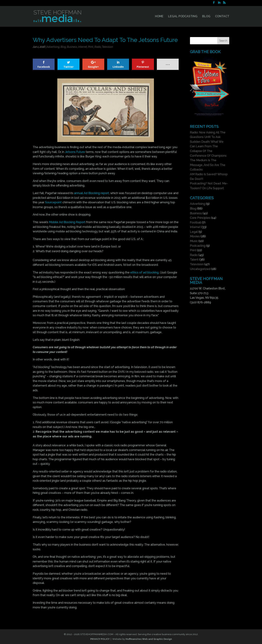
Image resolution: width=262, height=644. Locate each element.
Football (196, 223)
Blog (63, 47)
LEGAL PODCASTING (183, 17)
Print (91, 47)
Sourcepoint (53, 202)
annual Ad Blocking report (92, 193)
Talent (194, 260)
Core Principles (200, 218)
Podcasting (198, 246)
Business (72, 47)
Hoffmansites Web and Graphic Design (149, 639)
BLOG (206, 17)
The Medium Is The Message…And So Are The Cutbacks (208, 165)
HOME (159, 17)
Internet (83, 47)
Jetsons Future (75, 152)
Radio (98, 47)
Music (194, 241)
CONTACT (222, 17)
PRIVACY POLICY (100, 639)
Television (107, 47)
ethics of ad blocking (144, 272)
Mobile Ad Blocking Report (67, 222)
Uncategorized (200, 269)
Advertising (53, 47)
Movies (195, 236)
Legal (194, 232)
